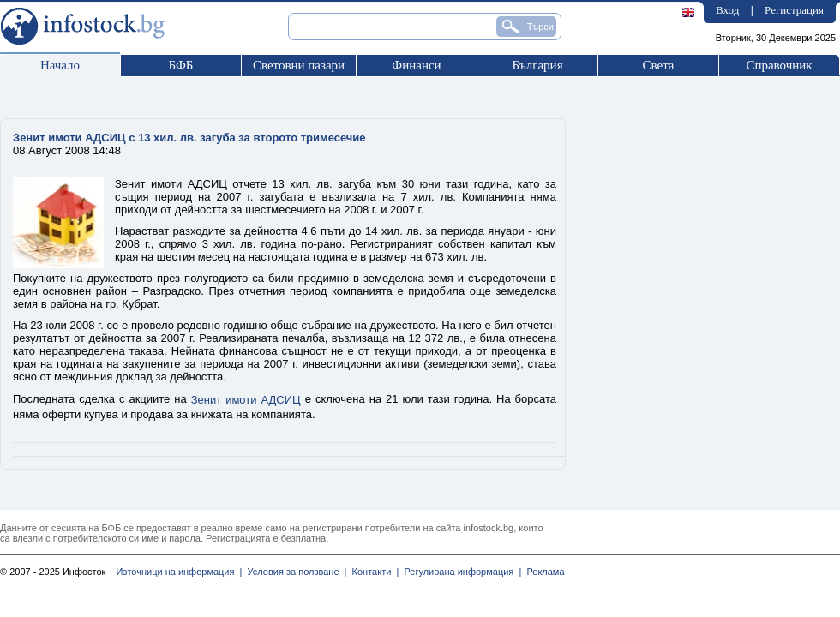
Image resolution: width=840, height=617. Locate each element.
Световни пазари (299, 65)
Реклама (543, 572)
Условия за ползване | (294, 572)
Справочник (779, 65)
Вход (727, 10)
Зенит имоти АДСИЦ (246, 400)
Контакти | (372, 572)
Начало (60, 65)
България (537, 65)
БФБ (181, 65)
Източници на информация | (179, 572)
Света (658, 65)
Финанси (416, 65)
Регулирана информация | (460, 572)
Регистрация (794, 10)
